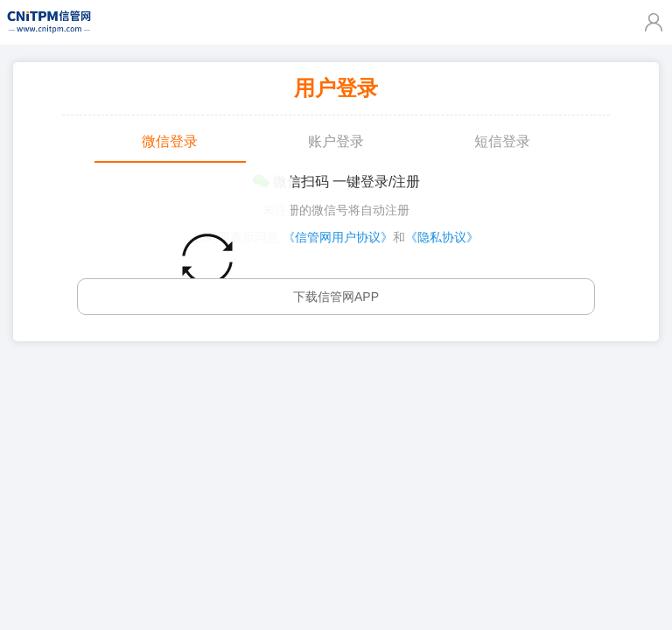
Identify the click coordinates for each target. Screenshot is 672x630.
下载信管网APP (336, 297)
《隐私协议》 (442, 237)
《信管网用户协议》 (338, 237)
